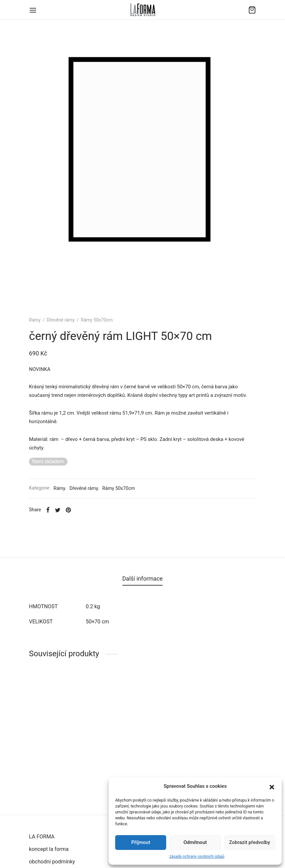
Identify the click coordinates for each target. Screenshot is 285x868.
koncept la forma (49, 849)
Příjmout (141, 842)
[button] (272, 786)
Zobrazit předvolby (250, 842)
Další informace (143, 579)
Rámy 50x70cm (97, 320)
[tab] (143, 579)
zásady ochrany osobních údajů (197, 856)
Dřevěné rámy (61, 320)
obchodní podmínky (52, 862)
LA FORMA (42, 837)
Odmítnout (195, 842)
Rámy (35, 320)
